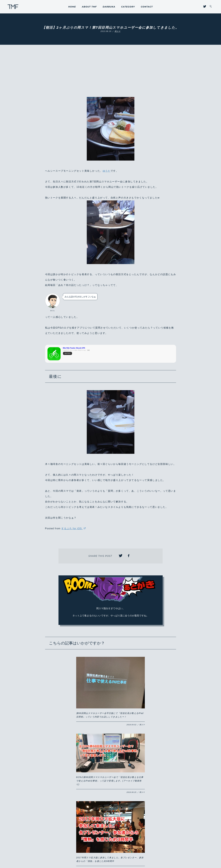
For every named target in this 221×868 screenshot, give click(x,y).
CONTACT (147, 7)
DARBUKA (109, 7)
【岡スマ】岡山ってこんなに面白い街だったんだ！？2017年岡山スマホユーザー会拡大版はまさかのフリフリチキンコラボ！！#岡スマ (69, 755)
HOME (72, 7)
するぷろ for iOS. (72, 528)
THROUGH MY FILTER (13, 7)
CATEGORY (128, 7)
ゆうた (107, 171)
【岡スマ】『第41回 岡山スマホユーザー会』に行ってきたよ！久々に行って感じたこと (152, 772)
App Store (68, 353)
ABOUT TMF (89, 7)
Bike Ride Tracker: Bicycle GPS (74, 348)
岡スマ (118, 31)
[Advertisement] (111, 75)
